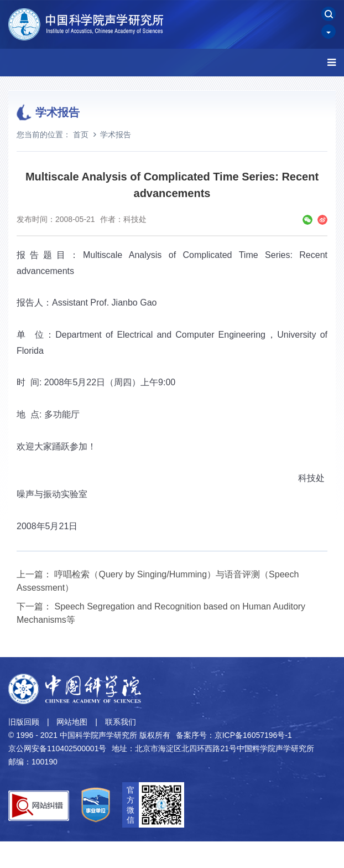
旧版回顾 (24, 722)
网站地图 (72, 722)
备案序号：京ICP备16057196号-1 (234, 735)
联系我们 (121, 722)
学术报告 (116, 135)
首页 (81, 135)
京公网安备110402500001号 (57, 748)
